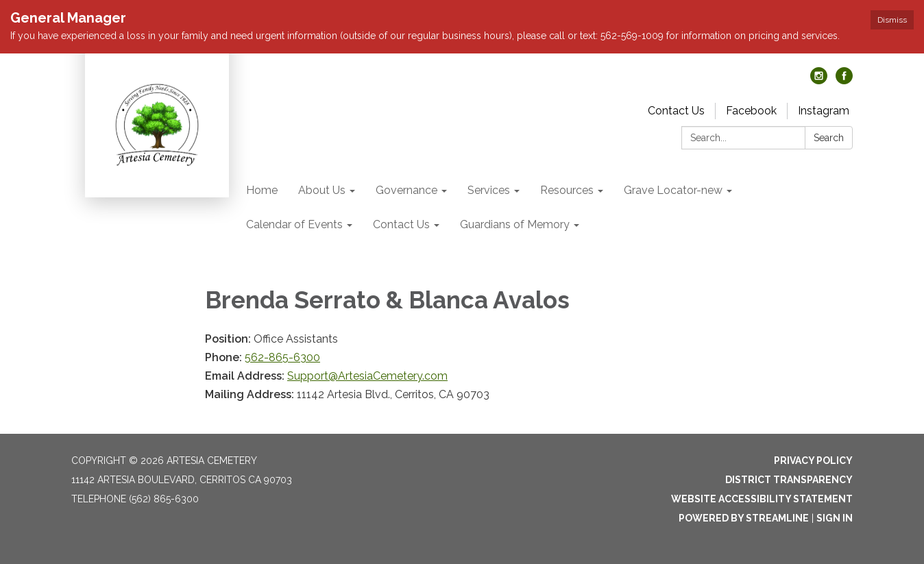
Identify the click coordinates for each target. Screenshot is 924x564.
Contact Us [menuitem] (401, 224)
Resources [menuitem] (567, 190)
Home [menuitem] (262, 190)
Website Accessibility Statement (762, 499)
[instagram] (819, 81)
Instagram (824, 111)
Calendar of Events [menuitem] (294, 224)
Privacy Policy (813, 461)
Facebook (751, 111)
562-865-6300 (282, 357)
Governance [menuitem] (406, 190)
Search (829, 138)
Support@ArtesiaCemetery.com (367, 376)
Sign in (835, 518)
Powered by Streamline (744, 518)
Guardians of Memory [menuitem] (515, 224)
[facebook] (844, 81)
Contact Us (676, 111)
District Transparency (789, 480)
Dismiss (892, 20)
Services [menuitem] (489, 190)
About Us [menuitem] (322, 190)
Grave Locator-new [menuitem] (673, 190)
